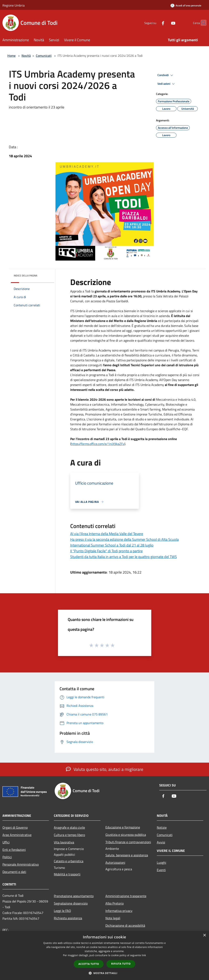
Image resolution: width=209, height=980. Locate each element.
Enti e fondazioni (14, 850)
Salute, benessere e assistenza (127, 855)
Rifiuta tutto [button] (121, 964)
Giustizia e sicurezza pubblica (126, 835)
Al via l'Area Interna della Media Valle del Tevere (107, 534)
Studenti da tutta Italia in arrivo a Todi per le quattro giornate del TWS (124, 557)
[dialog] (104, 955)
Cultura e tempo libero (69, 835)
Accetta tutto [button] (89, 964)
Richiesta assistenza (68, 918)
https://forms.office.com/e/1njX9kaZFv (98, 444)
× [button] (204, 935)
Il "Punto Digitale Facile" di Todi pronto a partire (106, 551)
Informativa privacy (119, 911)
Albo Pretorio (115, 903)
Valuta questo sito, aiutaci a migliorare (105, 769)
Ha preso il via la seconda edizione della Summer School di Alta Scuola (124, 539)
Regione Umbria (14, 5)
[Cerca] (202, 23)
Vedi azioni (167, 84)
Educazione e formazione (123, 827)
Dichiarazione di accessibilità (125, 925)
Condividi (166, 75)
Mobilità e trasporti (67, 874)
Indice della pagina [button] (25, 276)
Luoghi (162, 862)
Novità (26, 56)
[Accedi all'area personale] (186, 5)
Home (11, 56)
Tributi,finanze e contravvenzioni (128, 842)
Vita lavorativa (64, 842)
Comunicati (44, 56)
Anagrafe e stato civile (69, 827)
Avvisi (161, 842)
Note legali (113, 918)
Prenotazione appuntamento (74, 896)
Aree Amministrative (17, 835)
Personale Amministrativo (21, 864)
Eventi (161, 870)
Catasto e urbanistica (69, 861)
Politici (7, 857)
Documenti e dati (14, 872)
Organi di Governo (15, 827)
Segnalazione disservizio (71, 903)
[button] (105, 973)
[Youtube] (165, 23)
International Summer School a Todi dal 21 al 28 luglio (112, 545)
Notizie (162, 827)
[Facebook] (155, 23)
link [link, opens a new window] (144, 955)
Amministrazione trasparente (126, 896)
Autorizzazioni (115, 862)
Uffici (6, 842)
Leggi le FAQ (62, 911)
